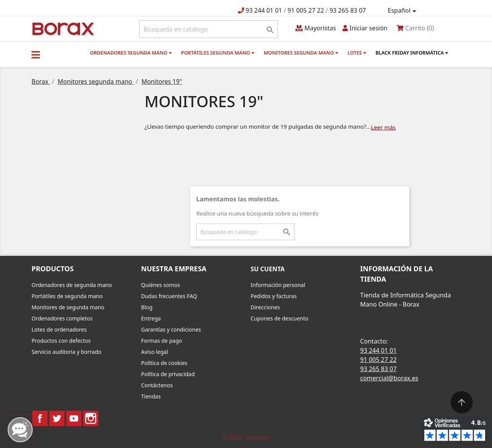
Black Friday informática (412, 53)
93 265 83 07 (348, 10)
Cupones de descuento (279, 318)
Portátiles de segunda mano (67, 296)
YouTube (74, 418)
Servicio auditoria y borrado (66, 352)
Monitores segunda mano (301, 53)
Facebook (40, 418)
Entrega (151, 318)
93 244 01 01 (264, 10)
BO (62, 28)
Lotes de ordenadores (59, 329)
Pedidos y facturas (274, 296)
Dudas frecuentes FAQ (169, 296)
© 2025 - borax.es (246, 437)
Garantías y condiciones (171, 329)
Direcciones (265, 307)
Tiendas (151, 396)
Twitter (57, 418)
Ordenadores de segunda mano (72, 285)
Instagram (91, 418)
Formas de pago (162, 341)
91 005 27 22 (306, 10)
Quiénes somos (160, 285)
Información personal (278, 285)
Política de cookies (164, 363)
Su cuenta (268, 269)
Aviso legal (155, 352)
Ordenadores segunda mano (131, 53)
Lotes (357, 53)
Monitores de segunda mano (68, 307)
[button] (36, 55)
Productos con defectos (61, 341)
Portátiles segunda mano (218, 53)
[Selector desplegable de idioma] (403, 11)
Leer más (383, 127)
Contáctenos (157, 385)
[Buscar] (209, 29)
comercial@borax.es (389, 378)
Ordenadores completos (62, 318)
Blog (147, 307)
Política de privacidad (168, 374)
